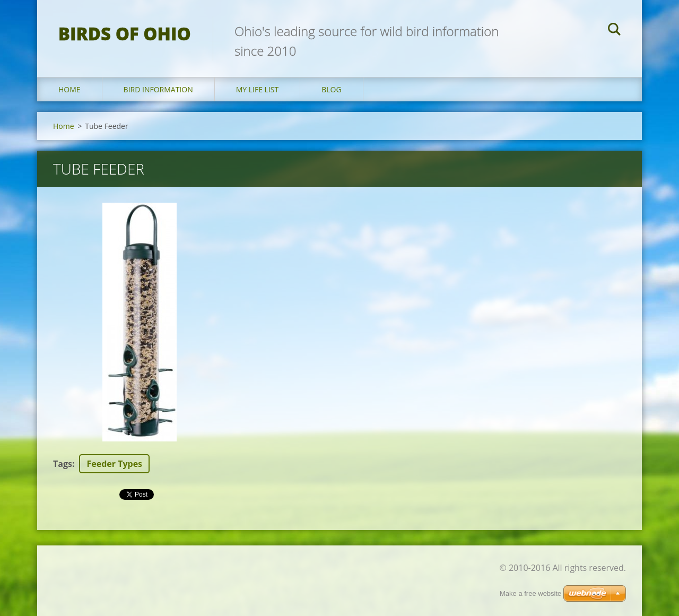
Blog (331, 89)
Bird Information (158, 89)
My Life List (258, 89)
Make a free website (530, 593)
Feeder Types (114, 464)
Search (614, 31)
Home (69, 89)
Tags (63, 464)
